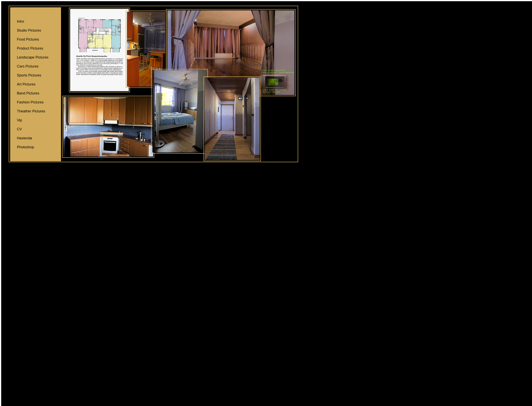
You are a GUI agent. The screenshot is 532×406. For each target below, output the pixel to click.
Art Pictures (26, 84)
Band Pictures (28, 93)
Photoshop (25, 147)
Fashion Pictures (30, 102)
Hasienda (24, 138)
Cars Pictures (28, 66)
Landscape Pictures (33, 57)
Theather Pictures (31, 111)
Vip (19, 120)
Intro (20, 21)
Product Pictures (30, 48)
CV (19, 129)
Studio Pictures (29, 30)
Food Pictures (28, 39)
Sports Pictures (29, 75)
